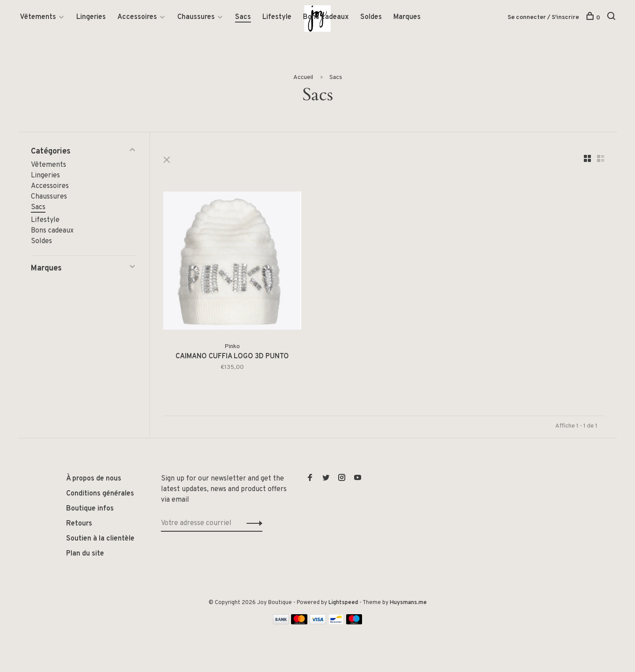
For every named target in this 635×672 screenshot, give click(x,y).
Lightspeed (343, 603)
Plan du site (85, 554)
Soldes (371, 17)
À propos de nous (94, 479)
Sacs (243, 17)
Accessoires (137, 17)
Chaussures (196, 17)
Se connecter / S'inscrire (543, 17)
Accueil (303, 77)
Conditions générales (100, 494)
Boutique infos (90, 509)
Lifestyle (277, 17)
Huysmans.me (408, 603)
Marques (407, 17)
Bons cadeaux (326, 17)
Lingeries (91, 17)
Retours (79, 524)
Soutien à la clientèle (100, 539)
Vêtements (38, 17)
